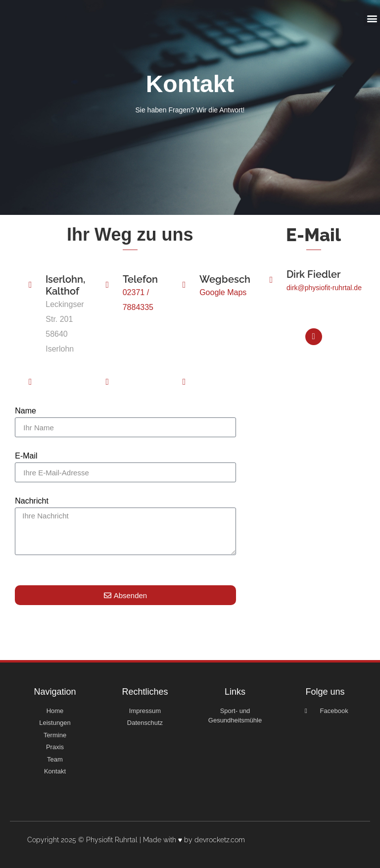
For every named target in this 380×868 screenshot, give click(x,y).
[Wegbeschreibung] (184, 296)
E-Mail (26, 467)
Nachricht (32, 512)
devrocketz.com (220, 840)
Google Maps (223, 304)
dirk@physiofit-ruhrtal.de (324, 299)
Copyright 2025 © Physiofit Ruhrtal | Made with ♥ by (111, 840)
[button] (372, 18)
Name (25, 422)
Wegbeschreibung (243, 291)
